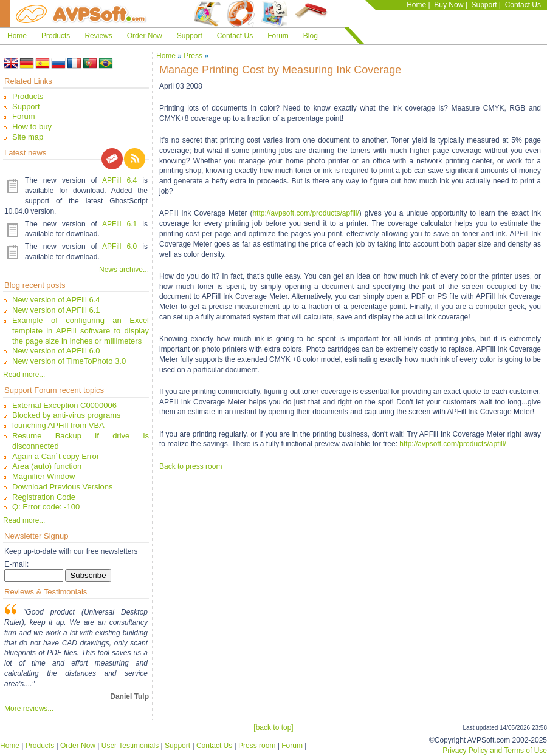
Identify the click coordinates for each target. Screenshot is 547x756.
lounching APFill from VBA (58, 425)
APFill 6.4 (119, 180)
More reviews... (29, 709)
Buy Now (449, 5)
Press (193, 56)
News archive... (124, 270)
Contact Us (523, 5)
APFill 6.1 (119, 224)
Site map (28, 137)
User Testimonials (130, 746)
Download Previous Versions (62, 487)
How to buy (32, 127)
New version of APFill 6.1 (56, 310)
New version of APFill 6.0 (56, 351)
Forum (278, 36)
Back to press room (191, 466)
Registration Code (44, 497)
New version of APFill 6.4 (56, 300)
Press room (257, 746)
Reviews (98, 36)
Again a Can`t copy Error (56, 456)
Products (56, 36)
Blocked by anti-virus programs (66, 415)
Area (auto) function (47, 466)
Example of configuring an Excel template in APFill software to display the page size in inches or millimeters (81, 331)
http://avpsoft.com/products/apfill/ (305, 213)
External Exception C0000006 (64, 405)
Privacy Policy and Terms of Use (495, 751)
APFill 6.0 (119, 247)
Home (416, 5)
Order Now (145, 36)
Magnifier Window (43, 476)
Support (484, 5)
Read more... (24, 375)
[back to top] (273, 727)
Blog (311, 36)
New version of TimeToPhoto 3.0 (69, 361)
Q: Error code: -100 (46, 507)
